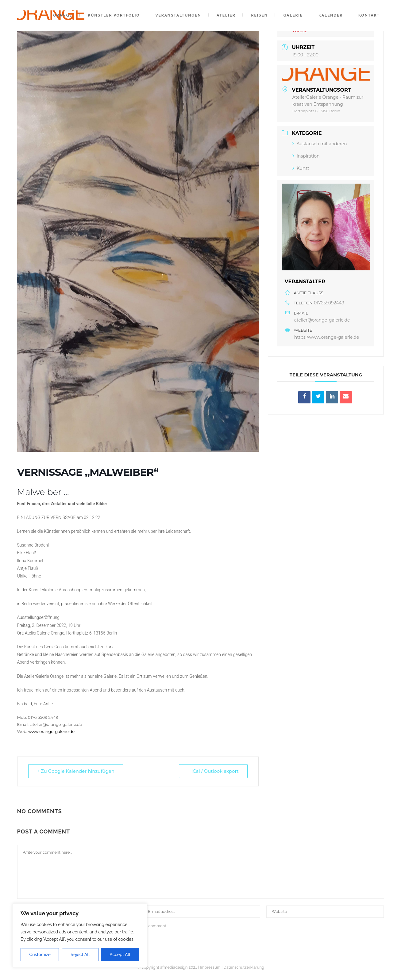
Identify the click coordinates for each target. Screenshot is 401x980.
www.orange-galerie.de (51, 731)
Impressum (210, 967)
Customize (40, 955)
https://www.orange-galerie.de (327, 337)
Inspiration (306, 156)
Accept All (120, 955)
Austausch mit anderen (320, 144)
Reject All (80, 955)
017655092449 (329, 303)
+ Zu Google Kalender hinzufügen (76, 771)
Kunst (301, 168)
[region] (80, 936)
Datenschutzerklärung (244, 967)
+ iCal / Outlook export (213, 771)
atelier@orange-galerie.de (322, 320)
